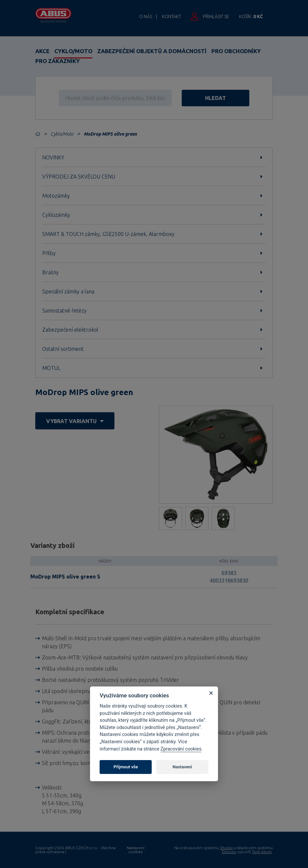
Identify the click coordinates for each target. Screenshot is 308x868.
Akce (42, 51)
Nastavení (182, 767)
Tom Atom (262, 852)
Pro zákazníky (58, 61)
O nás (146, 17)
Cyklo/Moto (73, 51)
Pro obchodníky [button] (236, 51)
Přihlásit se (216, 17)
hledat (216, 98)
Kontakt (171, 17)
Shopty (226, 848)
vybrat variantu (75, 421)
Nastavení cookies (136, 850)
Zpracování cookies (181, 749)
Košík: (251, 17)
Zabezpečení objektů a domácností (152, 51)
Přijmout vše (126, 767)
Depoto (229, 852)
